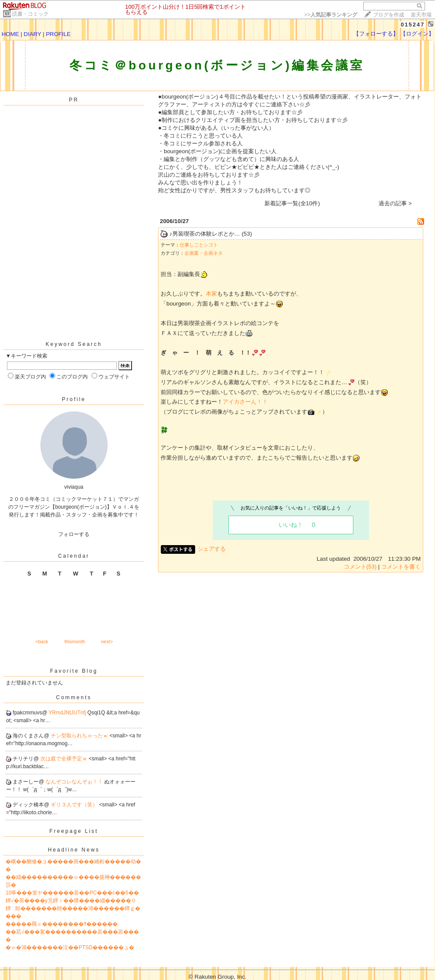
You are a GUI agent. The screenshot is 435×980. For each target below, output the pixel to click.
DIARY (33, 34)
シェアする (212, 549)
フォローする (74, 534)
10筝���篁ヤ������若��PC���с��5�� (72, 893)
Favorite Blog (74, 671)
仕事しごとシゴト (199, 245)
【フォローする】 (376, 34)
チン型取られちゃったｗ (80, 736)
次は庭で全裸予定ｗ (64, 759)
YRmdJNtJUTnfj (68, 713)
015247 (413, 25)
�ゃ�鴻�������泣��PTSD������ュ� (70, 947)
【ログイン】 (417, 34)
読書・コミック (30, 14)
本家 (211, 294)
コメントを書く (401, 567)
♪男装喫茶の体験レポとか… (205, 234)
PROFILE (58, 34)
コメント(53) (360, 567)
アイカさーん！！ (245, 402)
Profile (74, 399)
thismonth (75, 641)
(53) (247, 234)
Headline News (74, 850)
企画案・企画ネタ (204, 253)
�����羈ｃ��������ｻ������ (62, 924)
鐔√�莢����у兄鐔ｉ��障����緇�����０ (71, 901)
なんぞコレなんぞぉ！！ (75, 782)
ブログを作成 (389, 15)
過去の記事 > (395, 203)
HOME (10, 34)
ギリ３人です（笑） (75, 805)
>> (331, 15)
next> (107, 641)
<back (42, 641)
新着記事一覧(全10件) (292, 203)
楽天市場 (421, 15)
